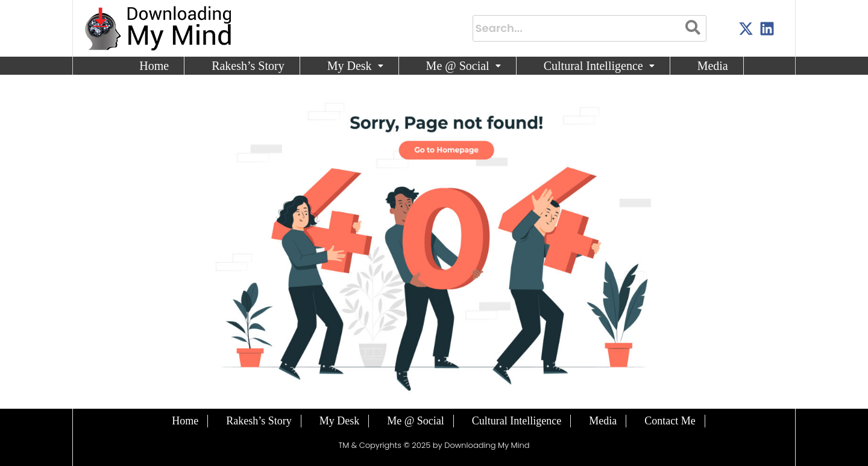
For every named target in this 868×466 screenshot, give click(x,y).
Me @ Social (464, 66)
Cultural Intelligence (599, 66)
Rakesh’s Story (248, 66)
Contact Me (670, 421)
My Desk (355, 66)
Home (154, 66)
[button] (356, 66)
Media (713, 66)
